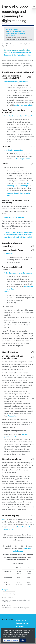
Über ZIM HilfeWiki (23, 623)
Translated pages (9, 593)
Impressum (20, 626)
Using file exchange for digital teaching (18, 273)
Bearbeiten (31, 74)
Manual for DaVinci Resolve (14, 217)
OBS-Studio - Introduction (13, 150)
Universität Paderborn (12, 29)
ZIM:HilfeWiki (11, 35)
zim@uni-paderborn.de (22, 105)
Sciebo (7, 292)
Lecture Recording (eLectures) (15, 82)
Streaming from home (23, 159)
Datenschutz (21, 620)
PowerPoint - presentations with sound (18, 116)
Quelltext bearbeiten (33, 74)
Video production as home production (18, 232)
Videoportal (9, 254)
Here (4, 519)
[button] (11, 640)
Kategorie (5, 590)
